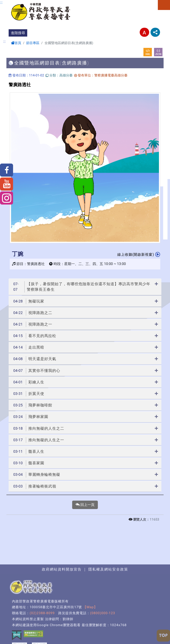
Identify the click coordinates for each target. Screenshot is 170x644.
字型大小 (144, 32)
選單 (164, 5)
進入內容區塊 (11, 3)
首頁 (16, 43)
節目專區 (33, 43)
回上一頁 (85, 505)
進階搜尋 (18, 33)
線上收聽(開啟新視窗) (139, 254)
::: (1, 3)
